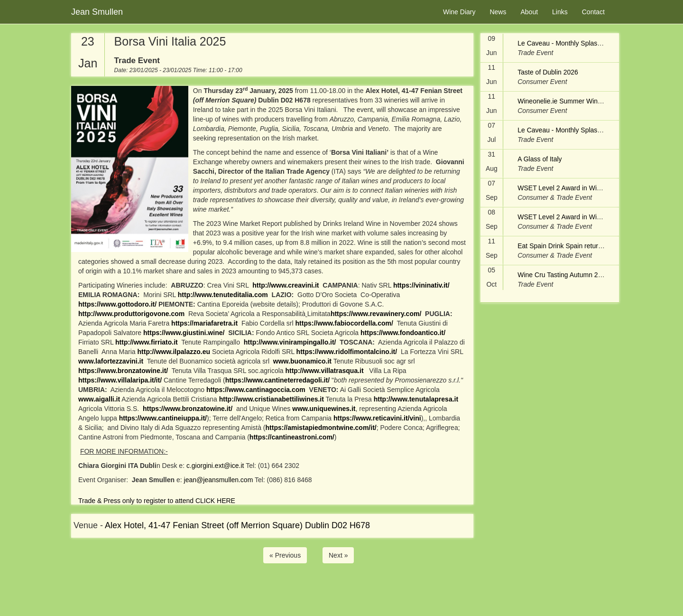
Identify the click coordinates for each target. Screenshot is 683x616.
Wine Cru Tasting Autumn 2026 (563, 275)
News (498, 12)
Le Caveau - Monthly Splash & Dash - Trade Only (590, 43)
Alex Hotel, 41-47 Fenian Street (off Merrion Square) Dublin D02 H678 (237, 525)
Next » (338, 555)
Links (560, 12)
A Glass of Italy (540, 159)
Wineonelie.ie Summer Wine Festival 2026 (580, 101)
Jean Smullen (97, 12)
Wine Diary (459, 12)
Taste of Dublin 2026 (548, 72)
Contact (593, 12)
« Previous (285, 555)
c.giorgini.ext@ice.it (215, 466)
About (529, 12)
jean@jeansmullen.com (219, 480)
